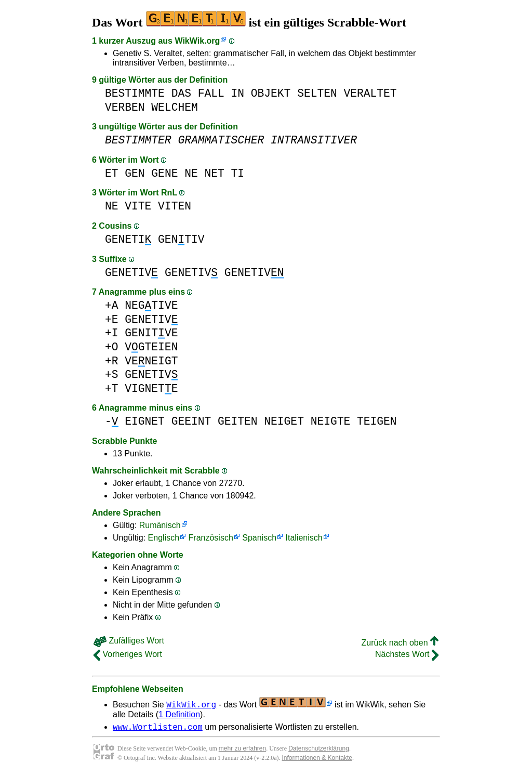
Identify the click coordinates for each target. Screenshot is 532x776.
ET (112, 173)
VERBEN (125, 107)
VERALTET (370, 93)
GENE (164, 173)
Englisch (164, 538)
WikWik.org (197, 41)
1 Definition (179, 714)
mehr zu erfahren (242, 750)
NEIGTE (331, 421)
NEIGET (284, 421)
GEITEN (238, 421)
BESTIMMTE (135, 93)
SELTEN (317, 93)
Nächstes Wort (407, 654)
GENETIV (131, 273)
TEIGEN (377, 421)
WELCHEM (174, 107)
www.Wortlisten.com (158, 728)
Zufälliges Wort (129, 641)
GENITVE (151, 333)
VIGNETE (151, 389)
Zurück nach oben (400, 643)
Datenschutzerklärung (319, 750)
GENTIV (181, 239)
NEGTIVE (151, 305)
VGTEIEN (151, 347)
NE (191, 173)
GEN (135, 173)
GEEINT (191, 421)
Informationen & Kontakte (317, 759)
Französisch (211, 538)
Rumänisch (160, 525)
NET (214, 173)
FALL (211, 93)
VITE (138, 206)
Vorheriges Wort (128, 654)
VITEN (175, 206)
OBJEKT (271, 93)
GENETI (128, 239)
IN (237, 93)
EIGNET (145, 421)
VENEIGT (151, 361)
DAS (181, 93)
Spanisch (259, 538)
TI (238, 173)
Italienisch (304, 538)
